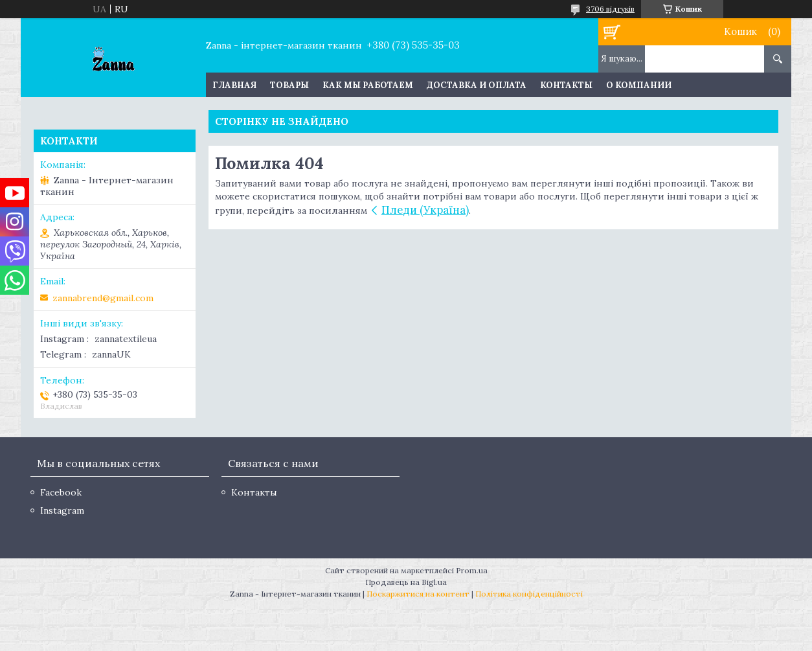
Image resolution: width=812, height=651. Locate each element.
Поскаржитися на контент (418, 594)
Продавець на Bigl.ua (406, 582)
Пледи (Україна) (425, 210)
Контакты (566, 85)
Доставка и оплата (477, 85)
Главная (234, 85)
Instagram (62, 510)
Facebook (61, 492)
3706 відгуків (610, 9)
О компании (639, 85)
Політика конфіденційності (529, 594)
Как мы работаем (368, 85)
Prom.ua (472, 570)
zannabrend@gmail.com (103, 298)
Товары (289, 85)
